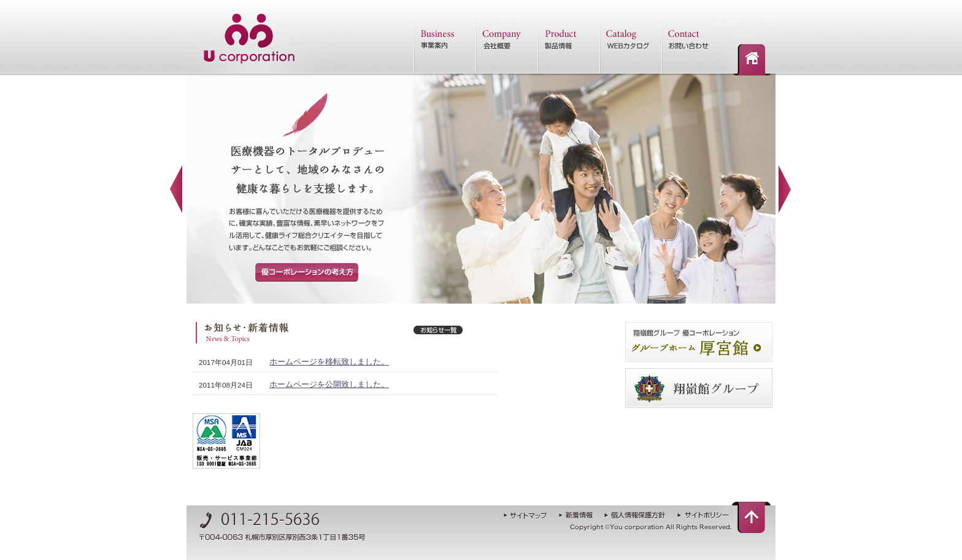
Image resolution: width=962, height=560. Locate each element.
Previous (177, 189)
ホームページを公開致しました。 (329, 384)
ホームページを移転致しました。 (329, 362)
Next (785, 189)
